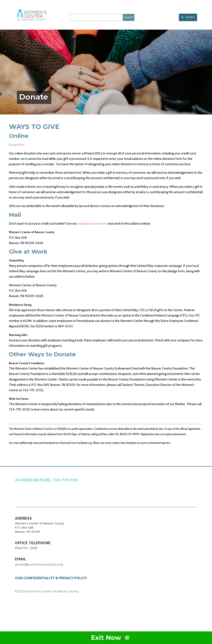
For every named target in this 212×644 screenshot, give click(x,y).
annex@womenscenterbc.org (39, 572)
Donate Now (18, 145)
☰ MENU (188, 17)
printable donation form (94, 223)
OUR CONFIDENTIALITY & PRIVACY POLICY (51, 586)
